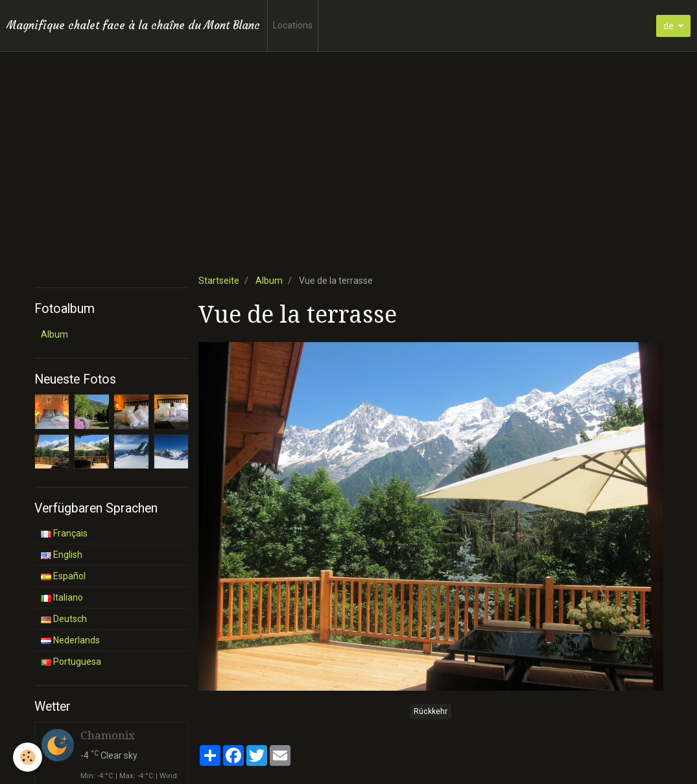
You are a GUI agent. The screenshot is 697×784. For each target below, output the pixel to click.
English (62, 555)
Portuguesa (71, 662)
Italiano (62, 597)
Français (64, 533)
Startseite (219, 281)
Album (269, 281)
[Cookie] (28, 757)
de (668, 26)
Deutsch (64, 619)
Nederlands (70, 640)
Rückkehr (431, 711)
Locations (293, 25)
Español (63, 576)
